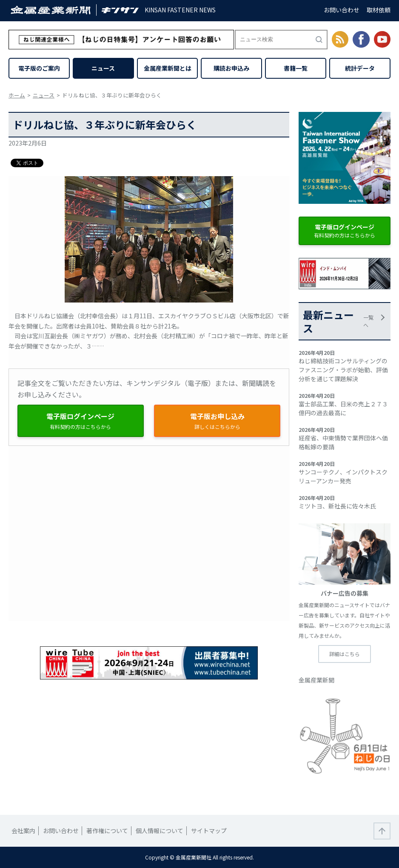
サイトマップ (209, 831)
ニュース (103, 68)
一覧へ (368, 321)
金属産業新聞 (316, 680)
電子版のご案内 (39, 68)
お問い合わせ (342, 10)
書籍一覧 (296, 68)
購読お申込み (231, 68)
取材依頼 (379, 10)
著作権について (107, 831)
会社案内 (23, 831)
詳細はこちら (345, 654)
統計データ (360, 68)
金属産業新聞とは (168, 68)
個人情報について (160, 831)
